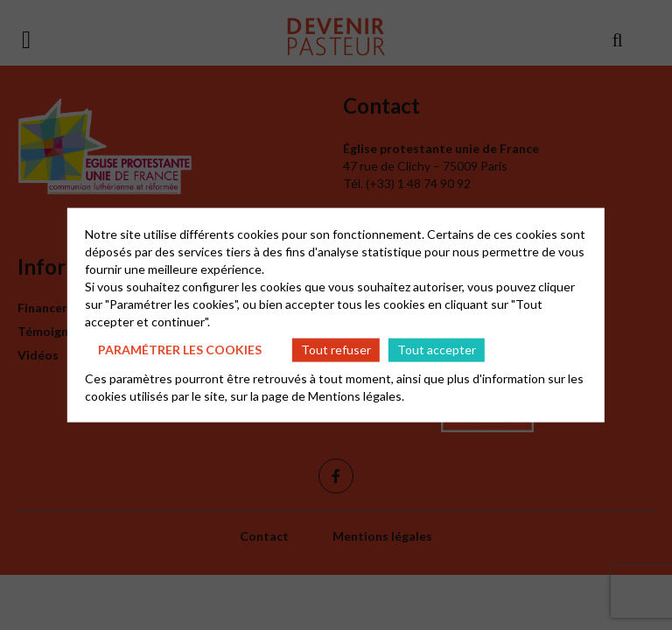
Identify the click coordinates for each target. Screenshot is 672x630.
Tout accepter (437, 350)
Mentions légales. (356, 395)
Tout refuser (336, 350)
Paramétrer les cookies (180, 350)
